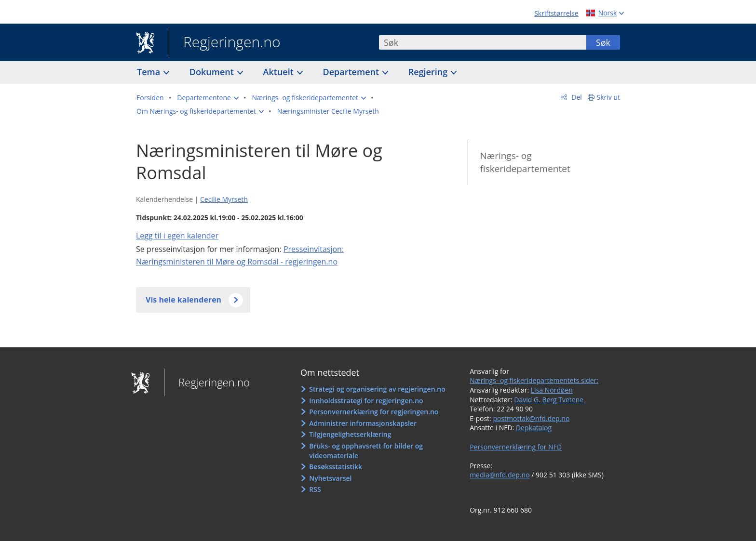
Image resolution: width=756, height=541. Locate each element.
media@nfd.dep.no (499, 475)
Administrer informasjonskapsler (363, 423)
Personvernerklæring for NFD (516, 447)
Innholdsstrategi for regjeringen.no (366, 401)
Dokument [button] (213, 72)
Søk (603, 42)
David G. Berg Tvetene (550, 400)
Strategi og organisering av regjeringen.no (377, 389)
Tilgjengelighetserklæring (350, 434)
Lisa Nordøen (552, 390)
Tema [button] (150, 72)
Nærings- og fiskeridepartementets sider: (534, 380)
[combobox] (483, 42)
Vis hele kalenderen (183, 300)
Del (576, 97)
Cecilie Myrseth (224, 199)
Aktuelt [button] (280, 72)
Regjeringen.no (225, 43)
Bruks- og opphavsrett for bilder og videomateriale (366, 451)
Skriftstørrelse (556, 13)
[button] (208, 98)
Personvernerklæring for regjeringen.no (374, 412)
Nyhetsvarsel (330, 478)
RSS (315, 489)
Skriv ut (609, 97)
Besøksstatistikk (336, 467)
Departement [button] (352, 72)
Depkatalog (534, 428)
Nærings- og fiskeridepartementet (525, 162)
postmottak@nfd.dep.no (531, 418)
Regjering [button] (429, 72)
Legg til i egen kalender (177, 236)
